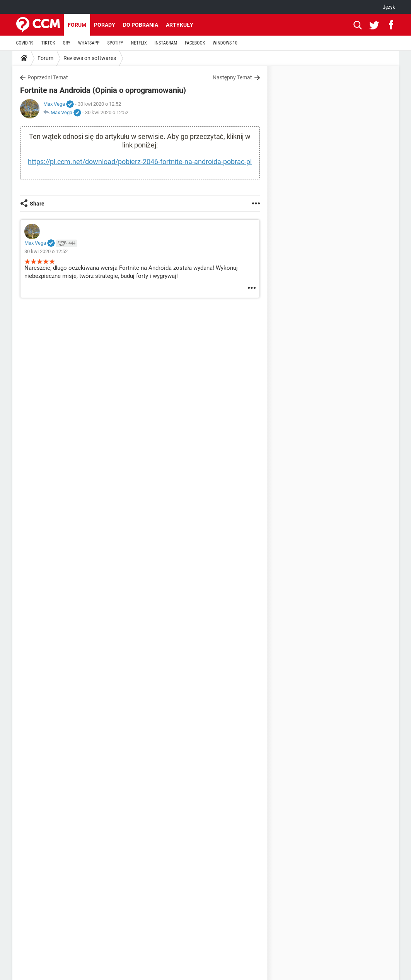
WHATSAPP (89, 43)
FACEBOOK (195, 43)
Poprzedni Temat (48, 77)
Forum (77, 25)
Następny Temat (233, 77)
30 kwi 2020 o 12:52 (107, 112)
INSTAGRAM (166, 43)
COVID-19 (25, 43)
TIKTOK (48, 43)
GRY (66, 43)
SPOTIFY (115, 43)
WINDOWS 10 (225, 43)
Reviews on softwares (90, 58)
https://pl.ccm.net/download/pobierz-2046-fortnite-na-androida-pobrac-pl (140, 162)
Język (389, 7)
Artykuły (180, 25)
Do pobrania (141, 25)
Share (37, 204)
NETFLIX (139, 43)
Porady (105, 25)
